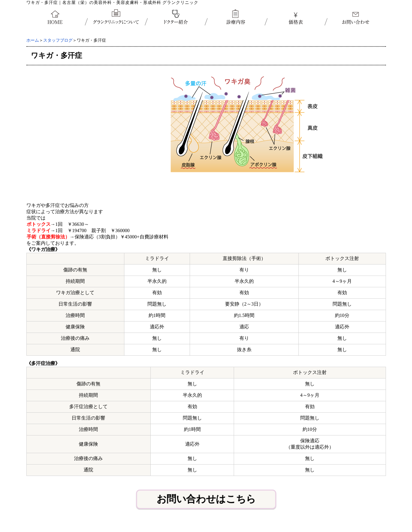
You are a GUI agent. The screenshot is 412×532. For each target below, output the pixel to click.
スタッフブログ (58, 40)
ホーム (33, 40)
